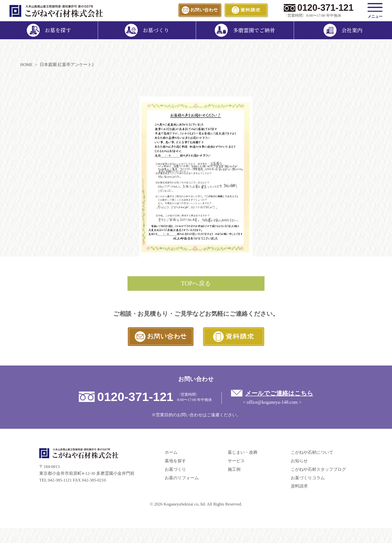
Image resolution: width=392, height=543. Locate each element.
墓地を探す (175, 461)
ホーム (171, 452)
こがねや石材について (312, 452)
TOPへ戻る (196, 283)
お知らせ (299, 461)
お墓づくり (175, 469)
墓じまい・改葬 (243, 452)
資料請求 (299, 486)
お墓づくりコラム (308, 478)
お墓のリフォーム (182, 478)
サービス (236, 461)
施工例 (234, 469)
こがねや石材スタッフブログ (318, 469)
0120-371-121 (325, 8)
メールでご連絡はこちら (279, 393)
